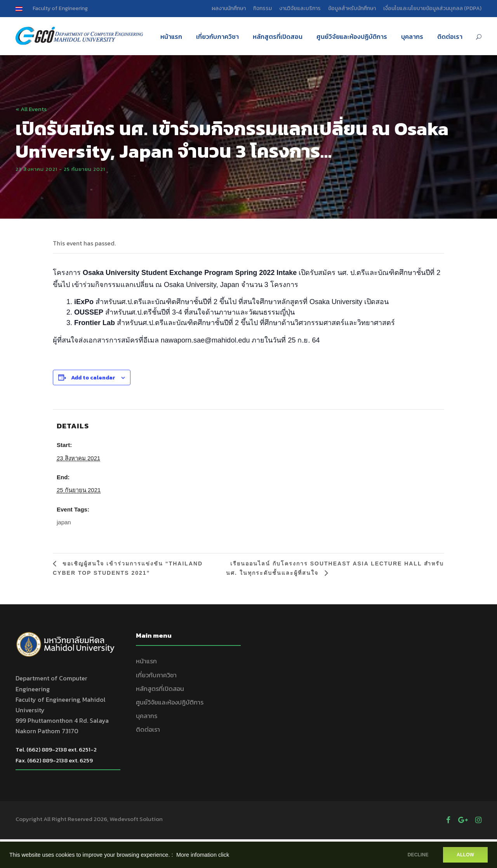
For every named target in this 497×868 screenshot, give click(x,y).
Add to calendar (93, 378)
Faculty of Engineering (60, 8)
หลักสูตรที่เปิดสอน (278, 37)
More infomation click (203, 855)
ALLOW (465, 855)
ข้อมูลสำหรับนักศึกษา (352, 8)
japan (64, 522)
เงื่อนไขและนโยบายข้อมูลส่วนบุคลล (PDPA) (432, 8)
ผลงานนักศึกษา (229, 8)
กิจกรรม (262, 8)
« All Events (31, 109)
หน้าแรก (171, 37)
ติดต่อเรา (450, 37)
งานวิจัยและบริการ (300, 8)
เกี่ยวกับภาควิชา (217, 37)
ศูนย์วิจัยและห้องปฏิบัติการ (352, 37)
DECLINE (417, 855)
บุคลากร (412, 37)
